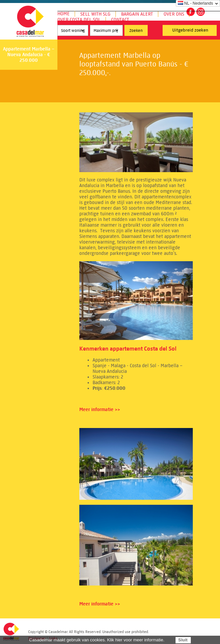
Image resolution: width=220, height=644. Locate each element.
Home (64, 14)
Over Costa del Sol (79, 20)
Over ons (174, 14)
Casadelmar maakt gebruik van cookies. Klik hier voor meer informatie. (97, 640)
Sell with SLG (95, 14)
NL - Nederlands (195, 3)
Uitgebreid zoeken (190, 30)
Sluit (183, 640)
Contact (120, 20)
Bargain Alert (137, 14)
